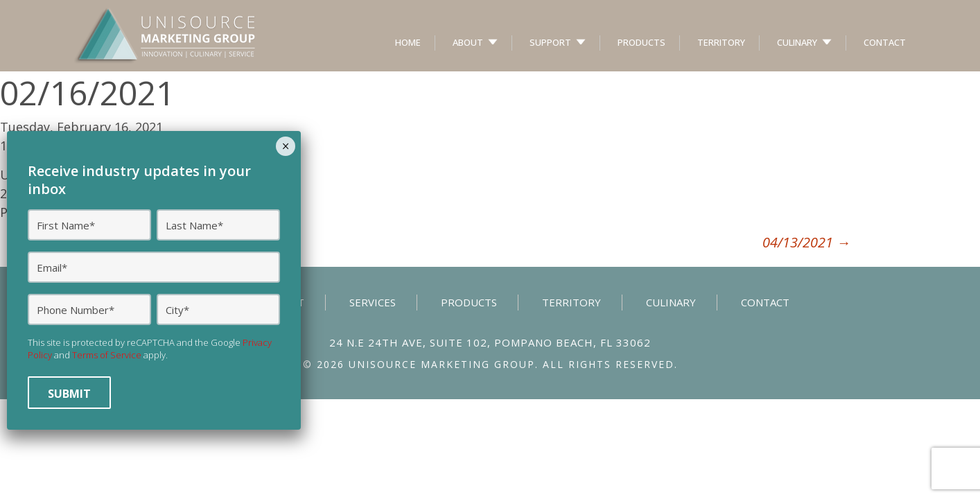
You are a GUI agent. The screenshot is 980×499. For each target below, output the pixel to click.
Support (550, 42)
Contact (885, 42)
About (468, 42)
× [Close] (286, 146)
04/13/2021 (806, 242)
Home (408, 42)
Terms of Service (107, 355)
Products (641, 42)
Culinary (797, 42)
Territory (721, 42)
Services (373, 302)
